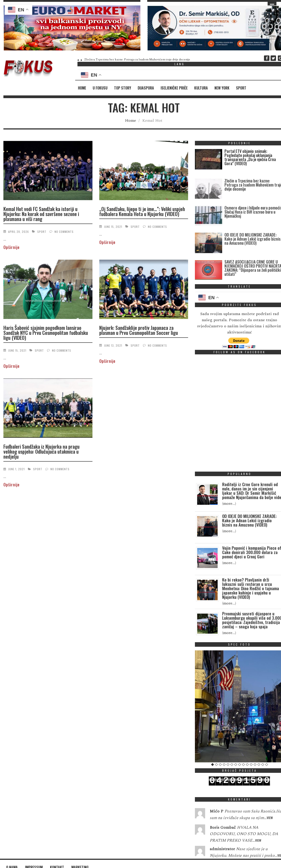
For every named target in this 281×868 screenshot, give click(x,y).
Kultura (201, 88)
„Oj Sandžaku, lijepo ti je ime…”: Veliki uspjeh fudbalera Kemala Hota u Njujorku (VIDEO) (142, 211)
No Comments (64, 232)
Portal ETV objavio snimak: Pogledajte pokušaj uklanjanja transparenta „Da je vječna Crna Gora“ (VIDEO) (250, 157)
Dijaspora (146, 88)
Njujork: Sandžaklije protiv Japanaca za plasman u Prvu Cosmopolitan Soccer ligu (139, 330)
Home (82, 88)
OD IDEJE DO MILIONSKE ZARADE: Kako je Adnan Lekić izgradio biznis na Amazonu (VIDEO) (252, 260)
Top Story (123, 88)
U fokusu (100, 88)
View (270, 830)
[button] (72, 28)
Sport (241, 88)
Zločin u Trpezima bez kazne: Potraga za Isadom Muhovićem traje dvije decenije (137, 60)
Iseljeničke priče (174, 88)
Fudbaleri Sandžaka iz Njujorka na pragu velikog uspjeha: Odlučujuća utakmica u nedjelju (41, 451)
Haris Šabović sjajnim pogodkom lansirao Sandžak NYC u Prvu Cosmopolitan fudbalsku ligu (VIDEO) (46, 333)
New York (222, 88)
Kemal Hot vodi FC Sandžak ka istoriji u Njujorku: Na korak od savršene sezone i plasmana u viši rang (41, 214)
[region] (72, 28)
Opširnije (11, 247)
